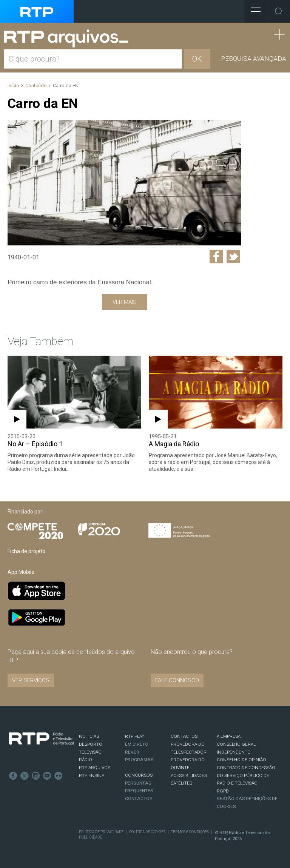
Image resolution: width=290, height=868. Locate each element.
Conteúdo (36, 86)
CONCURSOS (139, 775)
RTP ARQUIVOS (95, 768)
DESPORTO (91, 744)
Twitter (25, 776)
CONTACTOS (184, 736)
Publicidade (90, 837)
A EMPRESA (229, 736)
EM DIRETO (137, 744)
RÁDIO (86, 760)
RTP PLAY (135, 736)
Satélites (181, 783)
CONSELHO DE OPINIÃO (241, 760)
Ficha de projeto (26, 551)
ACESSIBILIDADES (189, 775)
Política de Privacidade (101, 832)
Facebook (13, 776)
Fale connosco (177, 680)
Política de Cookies (147, 832)
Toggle (279, 11)
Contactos (139, 799)
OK (197, 59)
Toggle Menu (252, 9)
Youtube (47, 776)
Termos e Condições (190, 832)
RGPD (223, 791)
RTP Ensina (92, 775)
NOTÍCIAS (89, 736)
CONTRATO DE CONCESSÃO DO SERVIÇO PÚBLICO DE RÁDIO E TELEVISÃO (246, 775)
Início (13, 86)
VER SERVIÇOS (31, 680)
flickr (59, 776)
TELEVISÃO (90, 752)
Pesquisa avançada (254, 59)
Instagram (36, 776)
